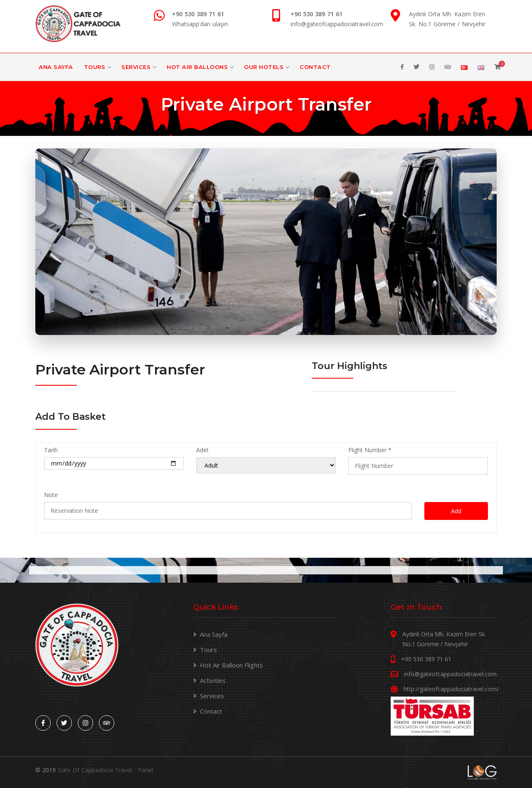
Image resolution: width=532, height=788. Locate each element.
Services (136, 67)
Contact (315, 67)
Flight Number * (370, 450)
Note (51, 495)
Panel (145, 770)
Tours (95, 67)
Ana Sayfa (56, 67)
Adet (202, 450)
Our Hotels (264, 67)
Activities (213, 680)
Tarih (51, 450)
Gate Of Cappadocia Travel (95, 770)
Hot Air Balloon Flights (232, 665)
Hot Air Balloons (197, 67)
